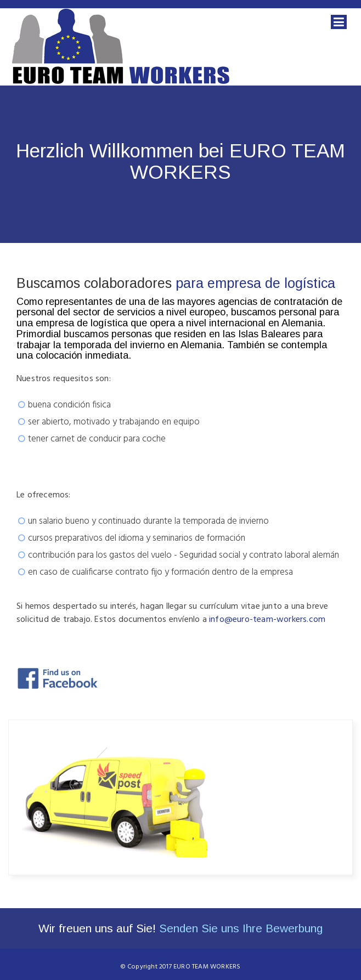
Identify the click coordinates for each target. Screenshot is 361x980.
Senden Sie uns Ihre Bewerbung (241, 928)
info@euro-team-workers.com (267, 620)
